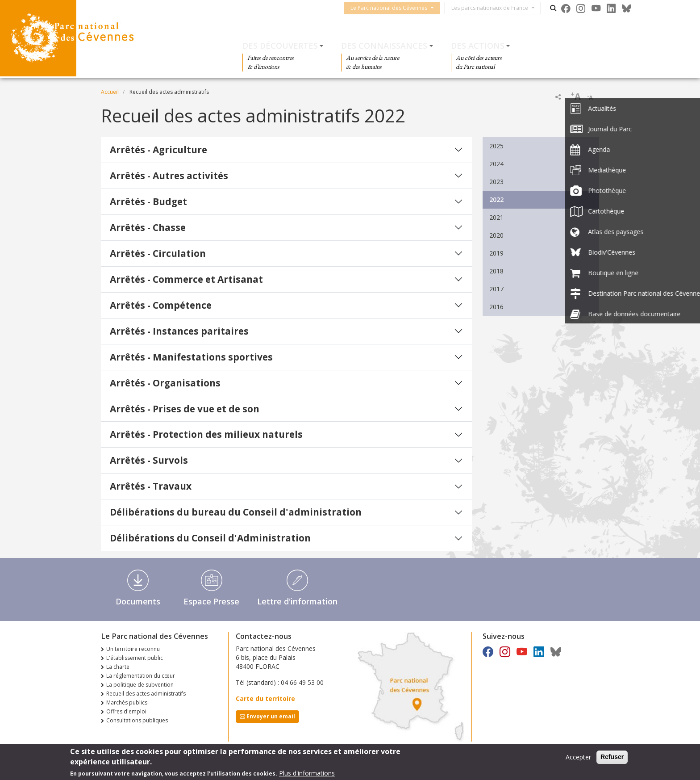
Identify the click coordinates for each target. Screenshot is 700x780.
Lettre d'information (297, 601)
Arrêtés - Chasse (148, 227)
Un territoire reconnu (133, 649)
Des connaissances (384, 46)
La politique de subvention (140, 685)
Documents (138, 601)
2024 (496, 164)
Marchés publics (127, 702)
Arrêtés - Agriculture (158, 150)
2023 (496, 182)
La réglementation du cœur (141, 676)
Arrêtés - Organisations (165, 383)
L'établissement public (135, 658)
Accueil (110, 92)
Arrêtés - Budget (148, 201)
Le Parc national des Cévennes (393, 8)
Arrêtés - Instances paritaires (179, 331)
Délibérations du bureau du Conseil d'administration (236, 512)
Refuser (612, 758)
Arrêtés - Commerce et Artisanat (186, 279)
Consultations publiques (137, 720)
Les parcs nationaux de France (494, 8)
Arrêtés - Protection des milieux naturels (206, 434)
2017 (496, 289)
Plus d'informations (307, 774)
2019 (496, 253)
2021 (496, 217)
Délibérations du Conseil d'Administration (210, 538)
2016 (496, 307)
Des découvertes (280, 46)
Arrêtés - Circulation (158, 253)
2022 (496, 199)
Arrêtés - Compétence (161, 305)
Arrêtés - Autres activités (169, 176)
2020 (496, 235)
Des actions (478, 46)
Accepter (578, 758)
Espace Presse (211, 601)
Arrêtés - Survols (149, 460)
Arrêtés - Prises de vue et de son (185, 409)
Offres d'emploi (126, 711)
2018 (496, 271)
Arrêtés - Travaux (151, 486)
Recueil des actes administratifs (146, 694)
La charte (118, 667)
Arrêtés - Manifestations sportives (191, 357)
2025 (496, 146)
